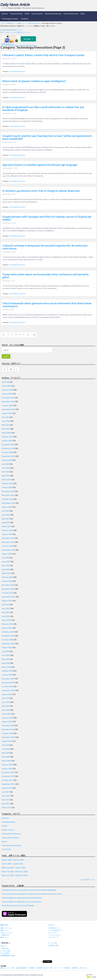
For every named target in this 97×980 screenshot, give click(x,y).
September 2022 (8, 550)
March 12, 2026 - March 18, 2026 (15, 875)
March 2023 (6, 526)
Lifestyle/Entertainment (53, 14)
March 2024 (6, 480)
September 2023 (8, 503)
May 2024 (6, 472)
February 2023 (7, 530)
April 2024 (6, 476)
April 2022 (6, 569)
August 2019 (7, 694)
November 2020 (8, 636)
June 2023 (6, 515)
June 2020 (6, 655)
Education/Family (16, 14)
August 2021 (7, 601)
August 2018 (7, 741)
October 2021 (7, 593)
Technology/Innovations (10, 19)
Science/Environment (71, 14)
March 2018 (6, 761)
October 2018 (7, 733)
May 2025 (6, 425)
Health (27, 14)
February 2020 (7, 671)
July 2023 (5, 511)
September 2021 (8, 597)
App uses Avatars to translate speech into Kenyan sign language (40, 165)
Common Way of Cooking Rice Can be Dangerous (21, 902)
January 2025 (7, 441)
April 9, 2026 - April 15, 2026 (13, 860)
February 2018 (7, 765)
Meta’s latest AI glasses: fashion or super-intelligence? (34, 81)
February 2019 (7, 718)
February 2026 (7, 390)
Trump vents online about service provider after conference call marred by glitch (45, 276)
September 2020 (8, 644)
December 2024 (8, 444)
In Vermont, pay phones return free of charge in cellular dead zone (41, 191)
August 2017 (7, 788)
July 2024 (5, 464)
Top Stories (25, 19)
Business (5, 14)
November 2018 (8, 729)
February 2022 (7, 577)
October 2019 (7, 686)
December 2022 (8, 538)
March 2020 (6, 667)
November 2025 (8, 402)
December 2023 (8, 491)
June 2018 (6, 749)
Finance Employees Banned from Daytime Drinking (22, 898)
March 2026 (6, 386)
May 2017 (6, 800)
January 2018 (7, 768)
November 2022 (8, 542)
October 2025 (7, 405)
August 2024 (7, 460)
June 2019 (6, 702)
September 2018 (8, 737)
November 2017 (8, 776)
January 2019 (7, 722)
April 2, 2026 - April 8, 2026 (12, 864)
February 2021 (7, 624)
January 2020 (7, 675)
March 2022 (6, 573)
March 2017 (6, 807)
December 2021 (8, 585)
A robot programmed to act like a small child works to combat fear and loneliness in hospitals (43, 109)
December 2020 (8, 632)
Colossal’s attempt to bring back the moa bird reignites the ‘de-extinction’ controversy (45, 247)
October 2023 (7, 499)
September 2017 (8, 784)
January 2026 (7, 394)
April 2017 (6, 804)
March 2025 (6, 433)
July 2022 (5, 558)
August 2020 (7, 647)
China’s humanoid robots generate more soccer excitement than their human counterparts (47, 305)
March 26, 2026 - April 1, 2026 (14, 868)
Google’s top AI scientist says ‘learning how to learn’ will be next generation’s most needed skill (47, 137)
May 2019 (6, 706)
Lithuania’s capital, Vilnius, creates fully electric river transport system (43, 55)
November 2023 (8, 495)
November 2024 (8, 448)
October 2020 (7, 640)
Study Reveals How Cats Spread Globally (18, 905)
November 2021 (8, 589)
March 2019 (6, 714)
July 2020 (5, 651)
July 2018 (5, 745)
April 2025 (6, 429)
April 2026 (6, 382)
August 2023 (7, 507)
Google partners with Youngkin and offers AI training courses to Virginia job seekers (47, 218)
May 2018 (6, 753)
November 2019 (8, 683)
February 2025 (7, 437)
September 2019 (8, 690)
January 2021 (7, 628)
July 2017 (5, 792)
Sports (83, 14)
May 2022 (6, 565)
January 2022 (7, 581)
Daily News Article (15, 5)
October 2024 (7, 452)
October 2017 (7, 780)
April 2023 (6, 522)
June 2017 (6, 796)
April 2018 (6, 757)
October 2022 (7, 546)
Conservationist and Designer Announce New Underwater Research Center (32, 894)
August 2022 (7, 554)
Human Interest (37, 14)
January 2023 (7, 534)
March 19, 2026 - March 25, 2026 (15, 871)
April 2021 (6, 616)
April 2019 (6, 710)
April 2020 (6, 663)
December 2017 (8, 772)
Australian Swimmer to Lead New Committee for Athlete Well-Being (29, 890)
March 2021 (6, 620)
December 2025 (8, 398)
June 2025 (6, 421)
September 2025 (8, 409)
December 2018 (8, 725)
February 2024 (7, 483)
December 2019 (8, 679)
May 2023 (6, 519)
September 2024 (8, 456)
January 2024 (7, 487)
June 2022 (6, 562)
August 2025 (7, 413)
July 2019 (5, 698)
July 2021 (5, 604)
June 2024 (6, 468)
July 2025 (5, 417)
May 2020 (6, 659)
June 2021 (6, 608)
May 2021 (6, 612)
